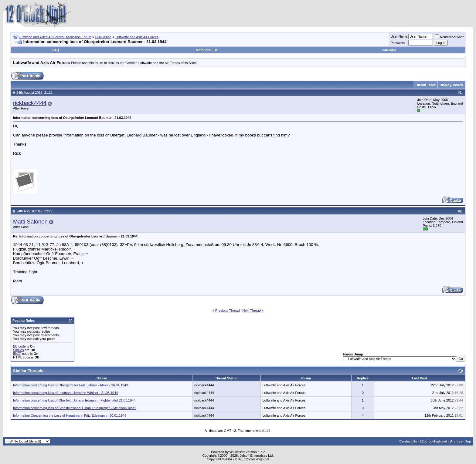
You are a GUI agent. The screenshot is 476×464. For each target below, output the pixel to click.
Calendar (389, 50)
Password (398, 43)
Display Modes (451, 85)
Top (468, 441)
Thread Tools (425, 85)
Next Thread (252, 311)
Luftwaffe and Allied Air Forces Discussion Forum (55, 37)
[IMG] (17, 354)
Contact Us (408, 441)
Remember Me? (449, 37)
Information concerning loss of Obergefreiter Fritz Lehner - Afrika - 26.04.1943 (70, 385)
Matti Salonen (30, 222)
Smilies (18, 350)
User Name (399, 36)
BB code (19, 346)
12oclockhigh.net (433, 441)
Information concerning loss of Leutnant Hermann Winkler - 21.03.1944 (65, 393)
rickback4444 (30, 103)
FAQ (56, 50)
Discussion (103, 37)
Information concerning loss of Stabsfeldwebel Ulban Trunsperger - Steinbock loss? (75, 408)
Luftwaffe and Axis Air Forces (137, 37)
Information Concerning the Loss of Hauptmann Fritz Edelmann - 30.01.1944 (70, 415)
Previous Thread (228, 311)
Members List (207, 50)
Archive (456, 441)
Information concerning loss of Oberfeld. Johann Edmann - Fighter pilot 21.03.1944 (74, 400)
